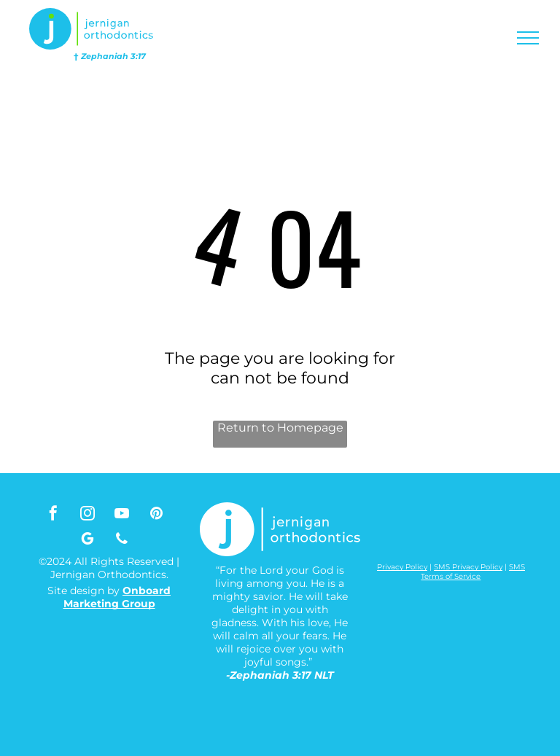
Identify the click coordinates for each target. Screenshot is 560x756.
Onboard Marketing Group (117, 597)
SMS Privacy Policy (468, 567)
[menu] (528, 38)
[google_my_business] (87, 541)
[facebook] (53, 515)
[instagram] (87, 515)
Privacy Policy (402, 567)
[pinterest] (156, 515)
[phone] (122, 541)
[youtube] (122, 515)
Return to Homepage (280, 428)
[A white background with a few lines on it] (400, 534)
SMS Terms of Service (473, 572)
